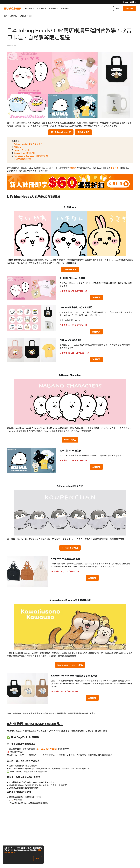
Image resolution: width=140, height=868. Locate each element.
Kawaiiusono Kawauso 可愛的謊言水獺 (31, 156)
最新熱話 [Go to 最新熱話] (14, 16)
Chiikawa (18, 147)
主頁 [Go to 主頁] (6, 16)
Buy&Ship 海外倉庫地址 (47, 749)
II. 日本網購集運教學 (23, 159)
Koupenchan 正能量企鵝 (24, 153)
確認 (38, 859)
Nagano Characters (23, 150)
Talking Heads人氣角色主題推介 (28, 144)
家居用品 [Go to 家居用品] (23, 16)
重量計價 (115, 168)
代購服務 (73, 168)
